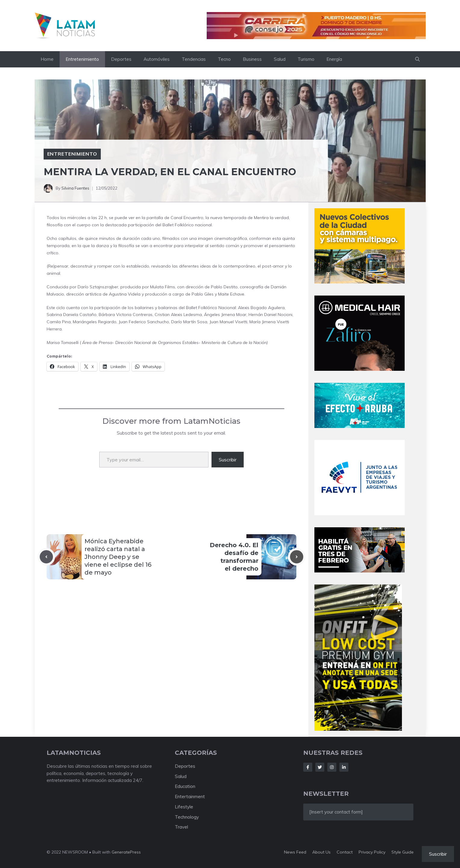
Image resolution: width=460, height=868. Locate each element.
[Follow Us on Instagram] (332, 767)
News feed (295, 852)
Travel (181, 827)
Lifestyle (184, 807)
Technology (187, 817)
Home (47, 59)
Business (252, 59)
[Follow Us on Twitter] (320, 767)
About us (321, 852)
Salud (280, 59)
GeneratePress (126, 852)
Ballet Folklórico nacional (187, 225)
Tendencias (194, 59)
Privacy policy (372, 852)
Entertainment (190, 797)
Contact (345, 852)
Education (185, 786)
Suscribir (228, 460)
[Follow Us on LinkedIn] (344, 767)
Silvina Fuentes (75, 188)
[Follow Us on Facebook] (308, 767)
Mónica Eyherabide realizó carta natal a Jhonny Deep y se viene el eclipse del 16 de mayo (118, 557)
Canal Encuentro (187, 218)
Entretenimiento (82, 59)
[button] (417, 59)
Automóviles (157, 59)
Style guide (403, 852)
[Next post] (297, 557)
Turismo (306, 59)
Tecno (224, 59)
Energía (334, 59)
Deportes (121, 59)
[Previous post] (46, 557)
